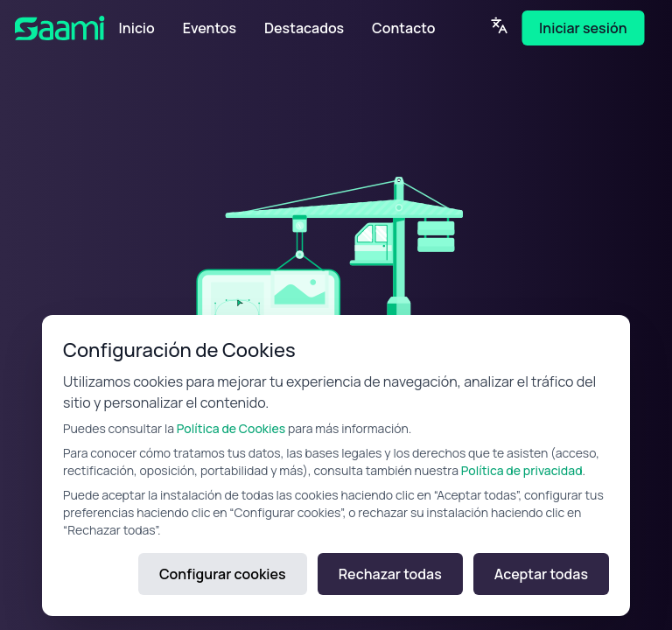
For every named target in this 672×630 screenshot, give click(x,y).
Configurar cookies (223, 574)
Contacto (403, 28)
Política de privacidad (522, 470)
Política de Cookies (231, 428)
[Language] (499, 25)
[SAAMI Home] (67, 28)
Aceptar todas (541, 574)
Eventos (210, 28)
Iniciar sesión (583, 28)
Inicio (137, 28)
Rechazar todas (390, 574)
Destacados (304, 28)
